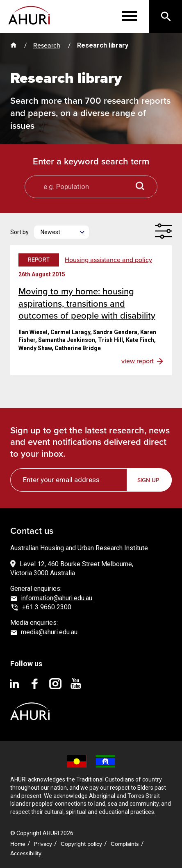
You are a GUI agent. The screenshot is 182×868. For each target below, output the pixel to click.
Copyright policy (81, 844)
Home (18, 844)
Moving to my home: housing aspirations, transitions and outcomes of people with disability (87, 303)
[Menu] (130, 16)
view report (138, 361)
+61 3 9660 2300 (47, 607)
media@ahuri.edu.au (49, 632)
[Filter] (163, 231)
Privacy (43, 844)
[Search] (166, 16)
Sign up (148, 480)
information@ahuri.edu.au (57, 598)
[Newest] (61, 232)
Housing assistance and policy (108, 260)
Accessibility (26, 853)
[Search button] (140, 187)
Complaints (125, 844)
